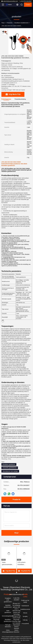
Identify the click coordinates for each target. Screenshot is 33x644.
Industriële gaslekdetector (10, 468)
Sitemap (25, 620)
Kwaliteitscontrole (25, 609)
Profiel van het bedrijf (25, 601)
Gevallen (25, 616)
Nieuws (25, 613)
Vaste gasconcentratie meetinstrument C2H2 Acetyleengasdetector (9, 564)
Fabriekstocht (25, 606)
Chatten (28, 5)
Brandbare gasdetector (9, 464)
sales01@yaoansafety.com (10, 1)
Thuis (3, 23)
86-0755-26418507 (26, 1)
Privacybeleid (25, 624)
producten (9, 23)
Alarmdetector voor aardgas (10, 471)
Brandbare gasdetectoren (22, 23)
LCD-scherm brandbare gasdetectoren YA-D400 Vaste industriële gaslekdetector (23, 564)
